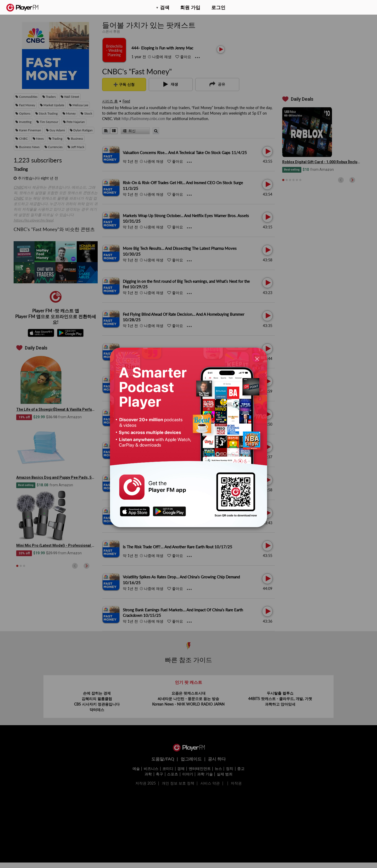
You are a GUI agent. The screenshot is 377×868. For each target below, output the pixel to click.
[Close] (257, 359)
